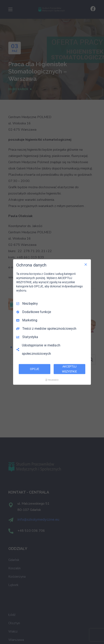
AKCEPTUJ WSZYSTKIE (69, 369)
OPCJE (34, 369)
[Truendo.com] (52, 380)
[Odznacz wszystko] (86, 265)
